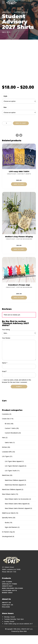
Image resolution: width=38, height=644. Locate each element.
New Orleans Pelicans (13, 597)
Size (5, 116)
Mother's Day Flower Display (19, 245)
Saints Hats (9, 451)
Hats (4, 446)
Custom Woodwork (24, 247)
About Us (6, 611)
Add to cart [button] (19, 193)
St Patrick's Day (7, 540)
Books (7, 531)
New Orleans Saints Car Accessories (17, 508)
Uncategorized (7, 545)
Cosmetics (6, 423)
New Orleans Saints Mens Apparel (16, 512)
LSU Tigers (6, 465)
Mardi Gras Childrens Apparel (14, 489)
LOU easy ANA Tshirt (19, 180)
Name (5, 371)
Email (4, 380)
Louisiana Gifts (7, 460)
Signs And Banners (11, 536)
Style (5, 105)
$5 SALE (8, 432)
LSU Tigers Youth (11, 479)
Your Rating (6, 338)
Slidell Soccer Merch (9, 522)
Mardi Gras (6, 484)
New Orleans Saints (9, 503)
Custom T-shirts (21, 12)
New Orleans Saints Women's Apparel (17, 517)
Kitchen (5, 456)
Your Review (6, 346)
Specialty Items (7, 526)
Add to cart (21, 132)
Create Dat (7, 12)
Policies (6, 616)
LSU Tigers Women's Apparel (14, 475)
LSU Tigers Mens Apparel (13, 470)
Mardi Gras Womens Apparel (14, 494)
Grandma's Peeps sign (19, 293)
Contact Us (8, 613)
